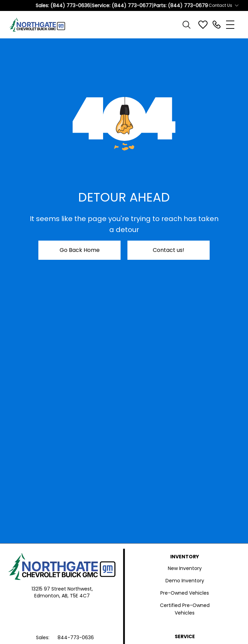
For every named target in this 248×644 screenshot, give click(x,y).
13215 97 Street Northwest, (62, 589)
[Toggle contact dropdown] (237, 5)
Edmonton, (48, 596)
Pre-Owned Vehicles (185, 593)
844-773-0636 (76, 637)
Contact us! (169, 250)
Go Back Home (80, 250)
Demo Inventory (185, 581)
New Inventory (185, 568)
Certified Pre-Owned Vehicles (185, 609)
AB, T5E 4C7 (76, 596)
